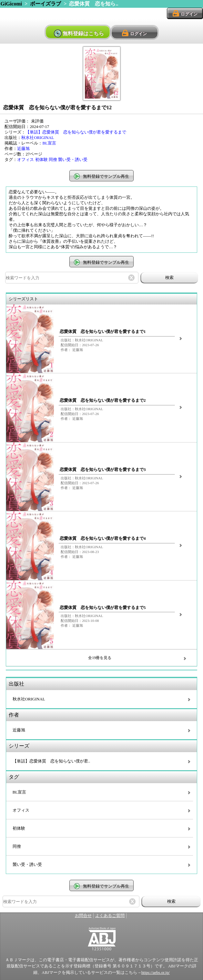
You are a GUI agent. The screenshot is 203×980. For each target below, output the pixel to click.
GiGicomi (11, 4)
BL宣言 (49, 143)
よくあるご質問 (110, 916)
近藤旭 (23, 149)
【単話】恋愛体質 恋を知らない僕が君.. (51, 761)
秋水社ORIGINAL (38, 138)
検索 (169, 277)
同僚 (53, 160)
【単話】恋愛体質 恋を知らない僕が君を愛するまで (76, 132)
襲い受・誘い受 (73, 160)
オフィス (25, 160)
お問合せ (83, 916)
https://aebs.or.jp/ (156, 973)
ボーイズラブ (46, 4)
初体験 (41, 160)
